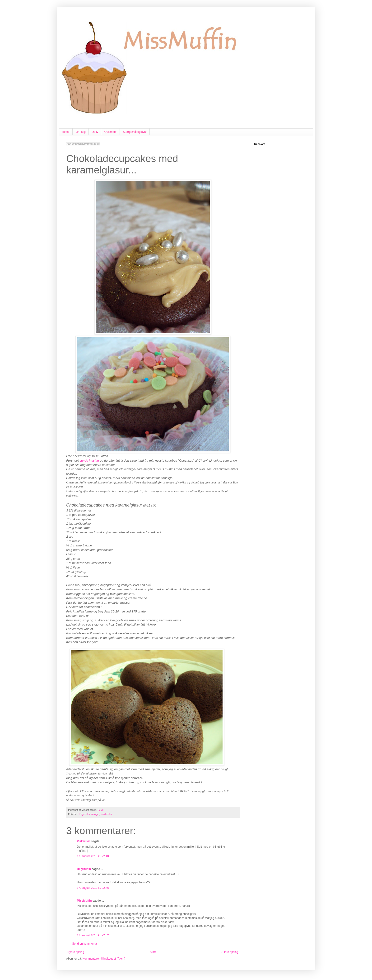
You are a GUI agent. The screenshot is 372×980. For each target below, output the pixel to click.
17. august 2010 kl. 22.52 (93, 935)
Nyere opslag (76, 952)
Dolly (95, 132)
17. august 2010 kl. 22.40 (93, 856)
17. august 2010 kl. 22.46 (93, 888)
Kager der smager (89, 814)
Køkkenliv (106, 814)
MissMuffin (84, 901)
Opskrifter (111, 132)
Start (153, 952)
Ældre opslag (230, 952)
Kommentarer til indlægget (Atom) (104, 959)
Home (66, 132)
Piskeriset (84, 841)
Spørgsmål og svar (135, 132)
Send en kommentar (85, 944)
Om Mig (81, 132)
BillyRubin (84, 869)
